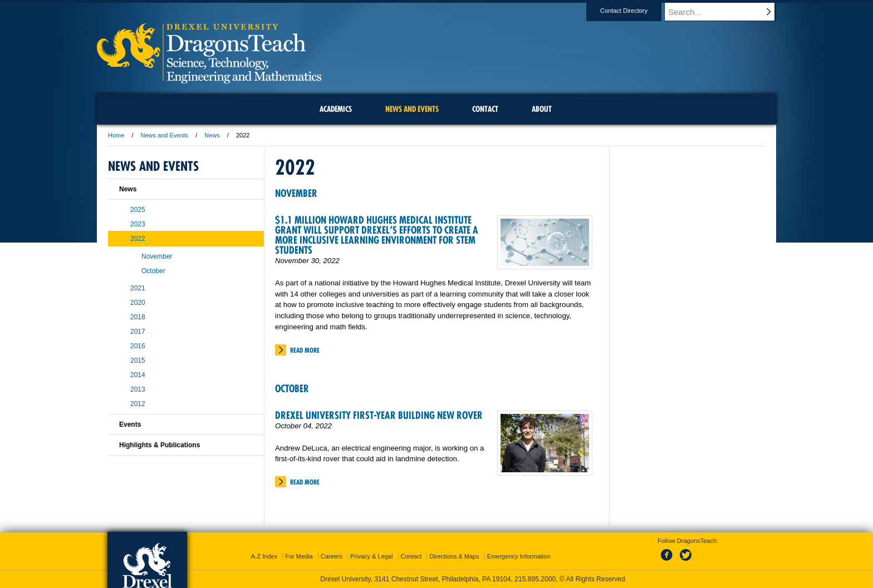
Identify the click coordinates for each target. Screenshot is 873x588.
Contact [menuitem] (485, 109)
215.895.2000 (535, 579)
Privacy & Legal (371, 556)
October (292, 389)
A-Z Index (264, 556)
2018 (138, 317)
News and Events (165, 135)
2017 (138, 332)
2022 (138, 239)
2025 (138, 210)
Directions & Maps (454, 556)
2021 (138, 288)
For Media (299, 556)
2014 (138, 375)
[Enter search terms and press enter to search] (725, 12)
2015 (138, 360)
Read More (305, 350)
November (296, 193)
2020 (138, 303)
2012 (138, 404)
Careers (332, 556)
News (212, 135)
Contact (411, 556)
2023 (138, 224)
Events (130, 424)
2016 (138, 346)
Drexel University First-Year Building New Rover (379, 415)
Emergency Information (519, 556)
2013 (138, 389)
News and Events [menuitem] (412, 109)
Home (116, 135)
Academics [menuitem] (336, 109)
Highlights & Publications (160, 445)
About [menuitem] (542, 109)
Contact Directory (634, 11)
